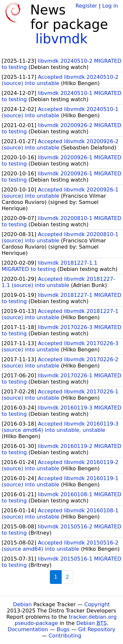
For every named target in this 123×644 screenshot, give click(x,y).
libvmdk (61, 39)
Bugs (63, 629)
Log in (110, 6)
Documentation (28, 629)
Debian (22, 604)
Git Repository (97, 629)
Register (86, 6)
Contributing (65, 636)
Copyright (97, 604)
